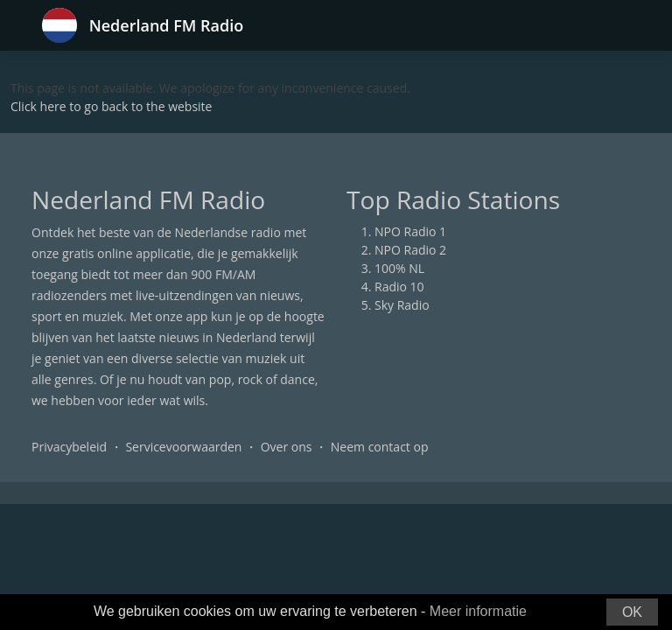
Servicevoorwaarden (183, 447)
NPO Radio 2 (410, 250)
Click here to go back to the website (111, 106)
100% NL (399, 268)
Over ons (287, 447)
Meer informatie (478, 611)
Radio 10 (399, 287)
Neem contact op (380, 447)
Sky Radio (402, 305)
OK (632, 612)
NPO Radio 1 (410, 231)
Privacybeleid (69, 447)
